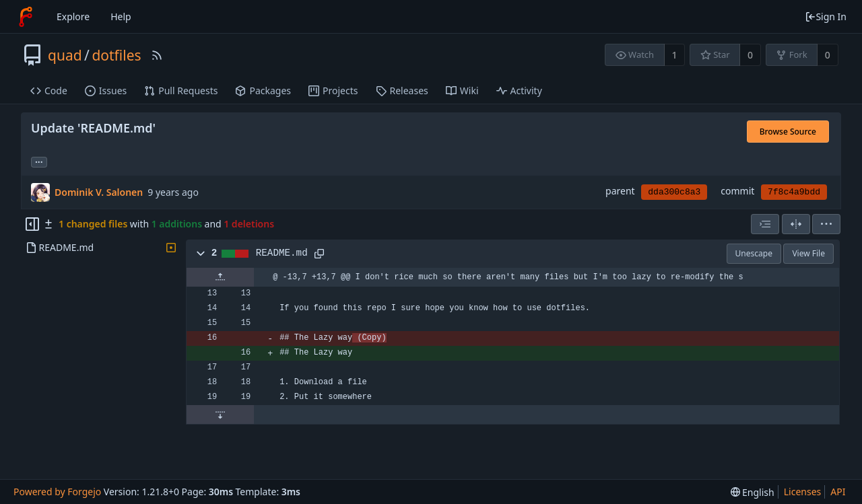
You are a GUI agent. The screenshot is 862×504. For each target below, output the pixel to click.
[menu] (826, 224)
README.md (282, 253)
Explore (73, 16)
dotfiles (116, 55)
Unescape (754, 253)
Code (49, 91)
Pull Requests (181, 91)
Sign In (826, 16)
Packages (263, 91)
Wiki (462, 91)
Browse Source (788, 132)
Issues (106, 91)
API (838, 492)
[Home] (26, 17)
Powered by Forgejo (57, 492)
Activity (519, 91)
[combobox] (765, 224)
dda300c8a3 (674, 192)
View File (808, 253)
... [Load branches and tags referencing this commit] (39, 161)
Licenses (803, 492)
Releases (402, 91)
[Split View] (796, 224)
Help (121, 16)
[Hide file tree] (32, 224)
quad (65, 55)
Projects (333, 91)
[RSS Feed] (157, 55)
